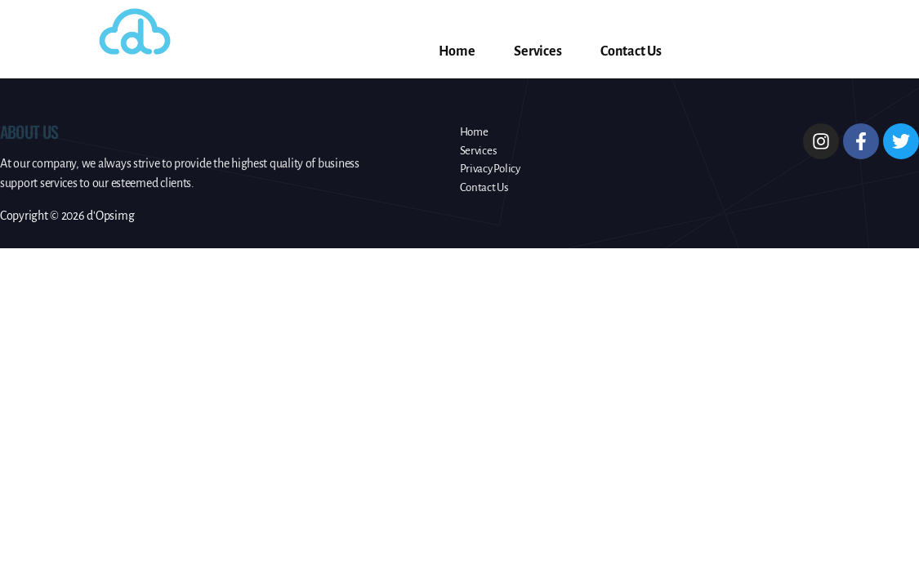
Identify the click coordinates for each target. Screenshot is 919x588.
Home (457, 51)
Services (538, 51)
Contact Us (631, 51)
